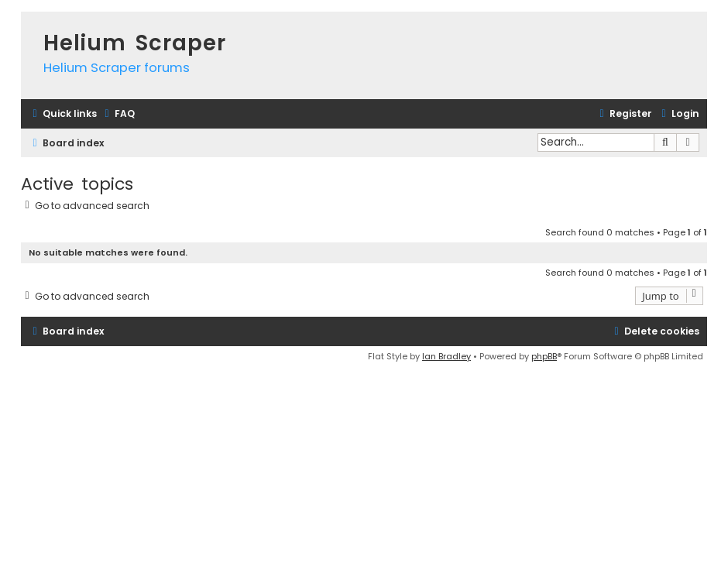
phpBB (544, 356)
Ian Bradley (446, 356)
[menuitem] (118, 114)
